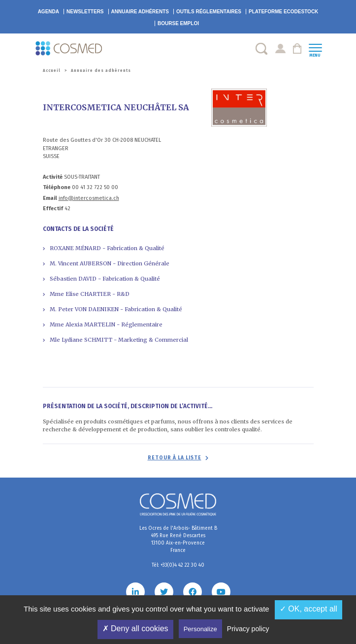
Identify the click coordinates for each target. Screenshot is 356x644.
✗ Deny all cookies (135, 628)
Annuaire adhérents (140, 12)
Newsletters (85, 12)
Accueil (52, 71)
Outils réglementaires (209, 12)
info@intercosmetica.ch (89, 198)
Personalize (200, 629)
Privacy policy (248, 629)
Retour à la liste (175, 458)
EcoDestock (283, 12)
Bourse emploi (178, 23)
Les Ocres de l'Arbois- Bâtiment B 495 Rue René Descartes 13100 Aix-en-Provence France (178, 539)
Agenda (49, 12)
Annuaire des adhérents (101, 71)
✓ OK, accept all (308, 609)
